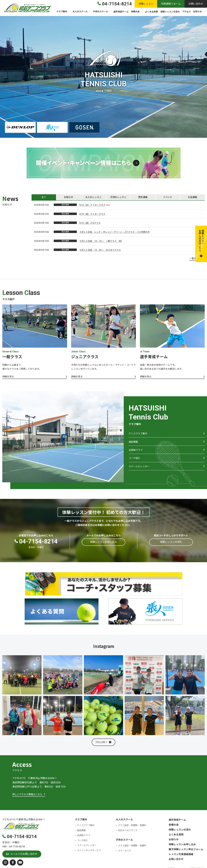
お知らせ (174, 841)
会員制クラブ (136, 452)
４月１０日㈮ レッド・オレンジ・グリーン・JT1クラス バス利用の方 (115, 232)
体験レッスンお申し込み (182, 845)
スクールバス (125, 852)
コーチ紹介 (135, 461)
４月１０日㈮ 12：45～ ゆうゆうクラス (100, 250)
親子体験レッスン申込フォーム (186, 850)
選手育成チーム (177, 821)
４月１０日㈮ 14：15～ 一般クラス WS (101, 241)
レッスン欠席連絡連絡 (181, 855)
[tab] (44, 197)
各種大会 (174, 826)
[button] (201, 244)
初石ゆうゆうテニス (128, 831)
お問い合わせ (176, 860)
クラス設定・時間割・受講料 (132, 826)
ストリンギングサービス (89, 851)
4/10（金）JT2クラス (90, 223)
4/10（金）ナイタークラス (92, 214)
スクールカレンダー (140, 470)
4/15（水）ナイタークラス (92, 205)
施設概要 (134, 444)
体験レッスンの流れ (180, 831)
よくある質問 (176, 836)
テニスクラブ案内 (139, 435)
